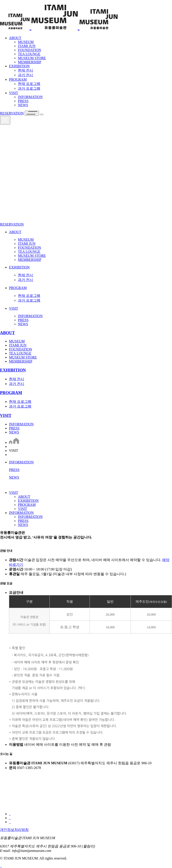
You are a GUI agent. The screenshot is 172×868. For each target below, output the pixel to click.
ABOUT (15, 38)
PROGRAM (18, 79)
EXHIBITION (19, 66)
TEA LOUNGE (20, 353)
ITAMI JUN (18, 345)
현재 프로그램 (20, 402)
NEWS (14, 432)
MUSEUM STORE (23, 357)
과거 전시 (17, 384)
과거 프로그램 (20, 406)
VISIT (14, 93)
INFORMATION (21, 424)
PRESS (14, 428)
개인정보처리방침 (14, 830)
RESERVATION (12, 113)
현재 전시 (17, 379)
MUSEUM (17, 341)
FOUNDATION (20, 349)
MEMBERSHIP (21, 361)
